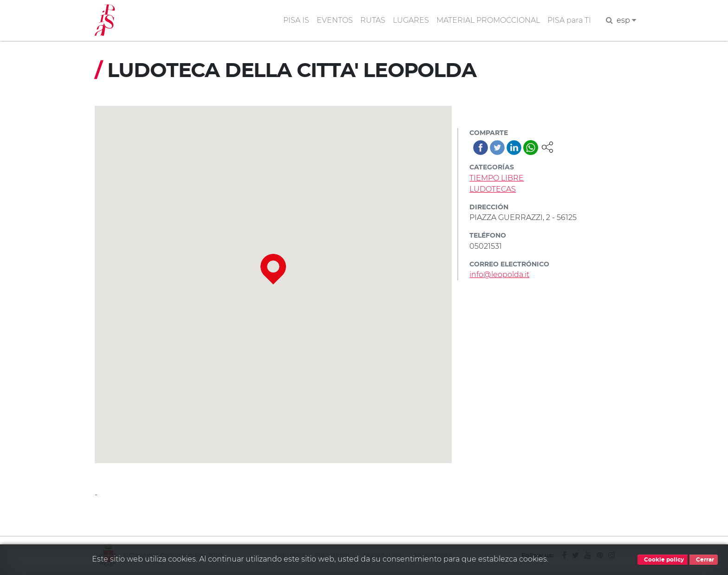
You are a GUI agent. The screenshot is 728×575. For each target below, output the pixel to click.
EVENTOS (335, 20)
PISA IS (296, 20)
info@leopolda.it (499, 275)
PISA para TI (569, 20)
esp (626, 20)
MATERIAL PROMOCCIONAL (488, 20)
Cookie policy (663, 560)
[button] (547, 146)
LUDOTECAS (493, 189)
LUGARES (411, 20)
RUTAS (373, 20)
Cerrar (704, 560)
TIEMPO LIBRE (497, 178)
